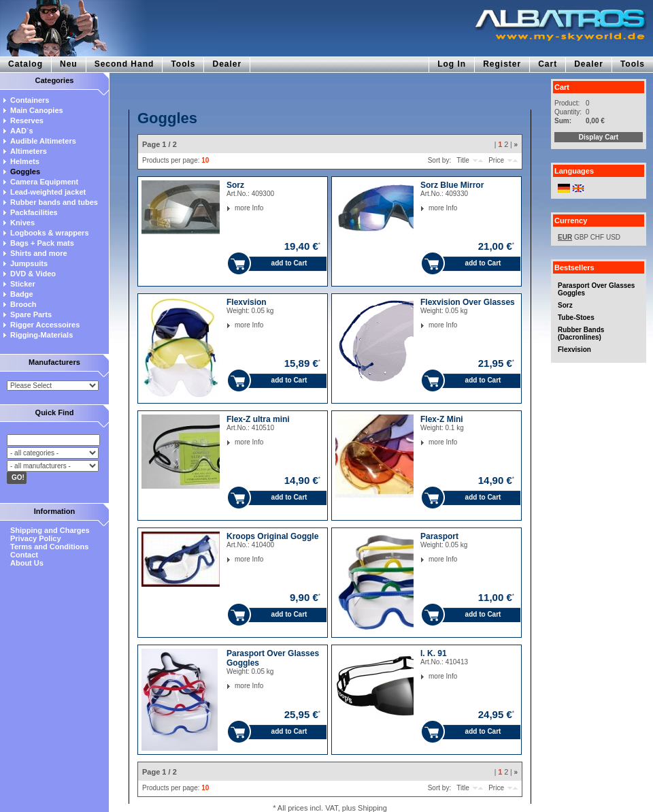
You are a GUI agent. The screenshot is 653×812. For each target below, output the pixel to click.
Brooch (23, 304)
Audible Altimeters (43, 141)
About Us (27, 563)
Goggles (25, 172)
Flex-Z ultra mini (258, 419)
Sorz (565, 305)
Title (463, 160)
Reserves (27, 120)
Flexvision (574, 350)
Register (502, 64)
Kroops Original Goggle (272, 536)
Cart (548, 64)
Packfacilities (34, 212)
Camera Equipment (44, 182)
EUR (565, 237)
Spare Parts (31, 314)
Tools (183, 64)
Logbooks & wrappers (50, 233)
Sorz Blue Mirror (452, 185)
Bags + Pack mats (42, 243)
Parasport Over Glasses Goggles (596, 289)
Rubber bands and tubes (54, 202)
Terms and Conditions (49, 547)
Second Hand (124, 64)
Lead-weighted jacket (48, 192)
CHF (598, 237)
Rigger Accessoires (45, 325)
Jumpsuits (29, 263)
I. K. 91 (434, 653)
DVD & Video (33, 274)
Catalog (26, 64)
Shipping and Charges (50, 530)
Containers (30, 100)
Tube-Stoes (576, 318)
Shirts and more (39, 253)
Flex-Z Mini (442, 419)
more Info (235, 208)
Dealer (227, 64)
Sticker (23, 284)
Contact (24, 555)
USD (613, 237)
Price (496, 160)
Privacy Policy (36, 538)
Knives (22, 223)
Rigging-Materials (41, 335)
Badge (22, 294)
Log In (452, 64)
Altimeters (29, 151)
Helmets (25, 161)
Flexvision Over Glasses (468, 302)
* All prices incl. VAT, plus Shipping (330, 808)
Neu (69, 64)
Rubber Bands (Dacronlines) (581, 334)
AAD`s (22, 131)
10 (205, 160)
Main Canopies (37, 110)
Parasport (439, 536)
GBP (581, 237)
